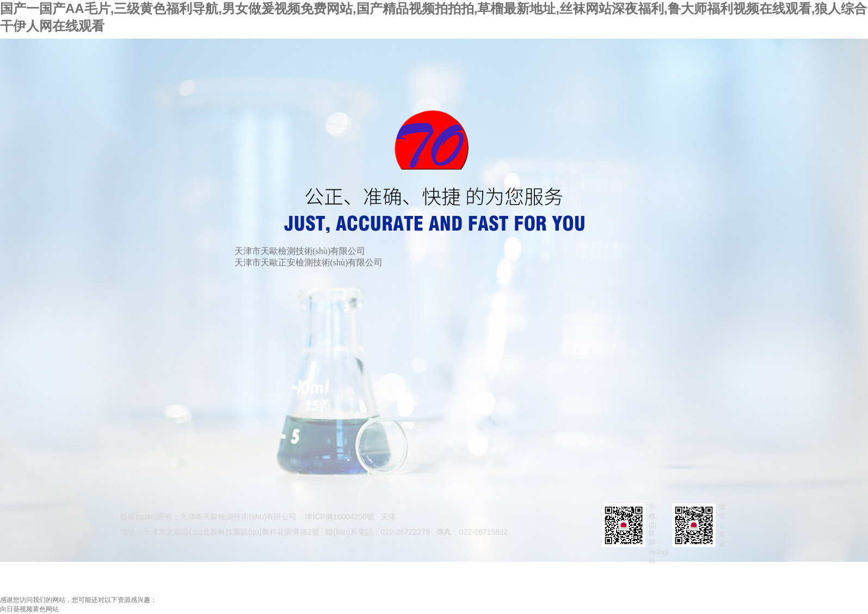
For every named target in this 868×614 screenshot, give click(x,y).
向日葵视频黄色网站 (29, 609)
